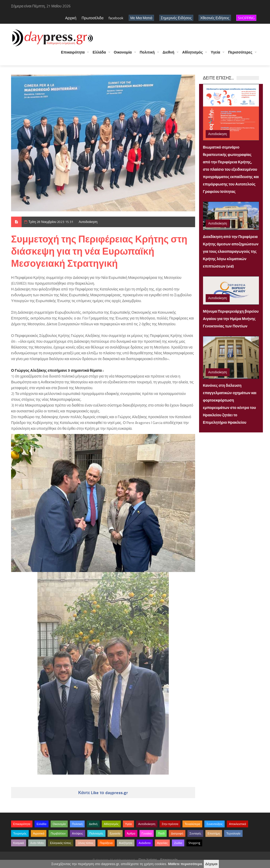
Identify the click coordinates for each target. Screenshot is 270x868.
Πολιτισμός (96, 833)
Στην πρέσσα (170, 824)
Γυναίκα (147, 833)
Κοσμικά (19, 843)
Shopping (194, 843)
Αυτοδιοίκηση (88, 222)
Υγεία (215, 55)
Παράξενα (106, 843)
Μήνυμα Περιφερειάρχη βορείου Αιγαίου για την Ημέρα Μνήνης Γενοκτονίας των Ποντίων (231, 319)
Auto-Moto (37, 843)
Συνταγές (196, 833)
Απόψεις (78, 833)
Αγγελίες (162, 843)
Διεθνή (169, 55)
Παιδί (161, 833)
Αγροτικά (39, 833)
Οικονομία (123, 55)
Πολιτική (147, 55)
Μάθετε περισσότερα (185, 864)
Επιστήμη (214, 833)
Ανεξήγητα (126, 843)
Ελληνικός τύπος (61, 843)
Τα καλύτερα (192, 824)
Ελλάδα (99, 55)
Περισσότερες (240, 55)
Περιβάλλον (58, 833)
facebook (116, 18)
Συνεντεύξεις (215, 824)
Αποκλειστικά (237, 824)
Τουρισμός (20, 833)
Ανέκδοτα (145, 843)
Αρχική (71, 18)
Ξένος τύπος (85, 843)
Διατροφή (177, 833)
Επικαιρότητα (73, 55)
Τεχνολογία (233, 833)
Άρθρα (131, 833)
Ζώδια (178, 843)
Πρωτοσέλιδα (92, 18)
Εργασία (115, 833)
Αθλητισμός (192, 55)
